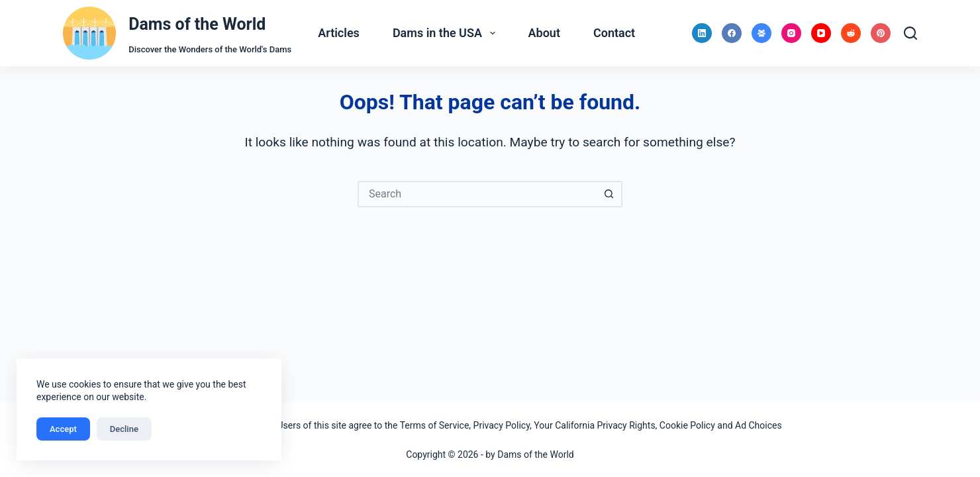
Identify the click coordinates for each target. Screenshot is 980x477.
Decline (124, 429)
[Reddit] (851, 33)
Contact (614, 33)
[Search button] (609, 194)
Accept (63, 429)
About (544, 33)
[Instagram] (791, 33)
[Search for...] (477, 194)
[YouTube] (821, 33)
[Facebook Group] (761, 33)
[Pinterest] (881, 33)
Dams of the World (197, 24)
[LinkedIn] (702, 33)
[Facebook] (732, 33)
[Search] (910, 33)
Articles (339, 33)
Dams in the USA (447, 33)
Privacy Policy (502, 425)
